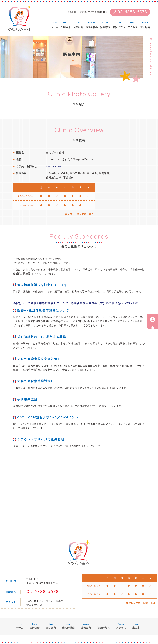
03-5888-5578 (132, 12)
